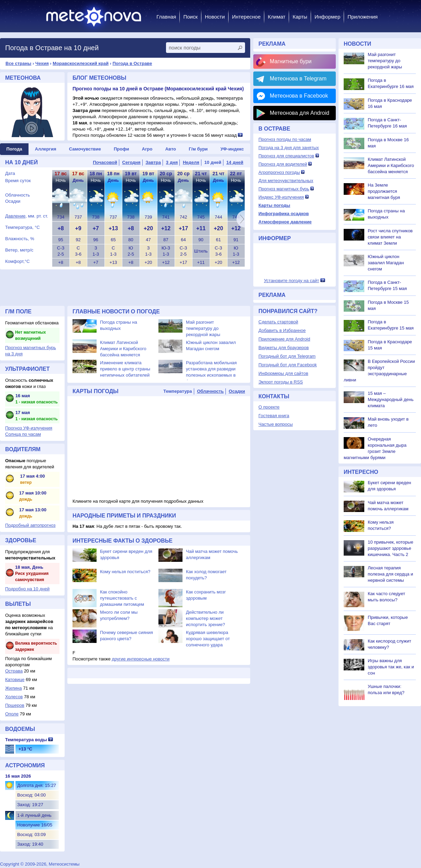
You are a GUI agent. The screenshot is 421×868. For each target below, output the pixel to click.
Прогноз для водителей (283, 164)
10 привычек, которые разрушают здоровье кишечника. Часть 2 (390, 548)
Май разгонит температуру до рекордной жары (203, 328)
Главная (166, 17)
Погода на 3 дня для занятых (289, 148)
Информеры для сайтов (283, 373)
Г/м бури (198, 149)
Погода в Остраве (132, 63)
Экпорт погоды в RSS (281, 382)
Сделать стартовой (278, 322)
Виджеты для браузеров (284, 348)
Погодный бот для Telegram (287, 356)
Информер (327, 17)
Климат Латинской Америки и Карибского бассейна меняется (123, 349)
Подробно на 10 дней (27, 589)
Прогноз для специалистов (286, 156)
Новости (215, 17)
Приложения (363, 17)
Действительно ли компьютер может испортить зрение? (206, 618)
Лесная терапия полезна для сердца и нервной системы (390, 574)
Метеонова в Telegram (298, 79)
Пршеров (15, 705)
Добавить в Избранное (282, 330)
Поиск (190, 17)
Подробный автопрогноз (30, 525)
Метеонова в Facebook (299, 96)
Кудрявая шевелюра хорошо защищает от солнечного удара (208, 639)
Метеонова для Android (300, 113)
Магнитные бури (291, 61)
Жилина (14, 688)
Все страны (18, 63)
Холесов (14, 697)
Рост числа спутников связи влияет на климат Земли (390, 237)
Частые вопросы (276, 424)
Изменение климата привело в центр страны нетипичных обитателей (125, 369)
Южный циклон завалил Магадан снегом (386, 263)
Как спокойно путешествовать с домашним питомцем (122, 598)
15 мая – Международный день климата (391, 399)
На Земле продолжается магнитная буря (384, 191)
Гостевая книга (274, 416)
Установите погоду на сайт (292, 281)
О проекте (269, 407)
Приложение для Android (284, 339)
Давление (15, 216)
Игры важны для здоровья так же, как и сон (391, 667)
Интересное (246, 17)
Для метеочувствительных (286, 181)
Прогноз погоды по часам (285, 139)
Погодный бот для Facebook (288, 365)
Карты (300, 17)
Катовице (15, 680)
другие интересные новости (141, 659)
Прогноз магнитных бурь (284, 189)
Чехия (42, 63)
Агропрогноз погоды (279, 172)
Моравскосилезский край (81, 63)
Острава (14, 671)
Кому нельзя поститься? (125, 572)
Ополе (12, 714)
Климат (276, 17)
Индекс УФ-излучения (281, 197)
